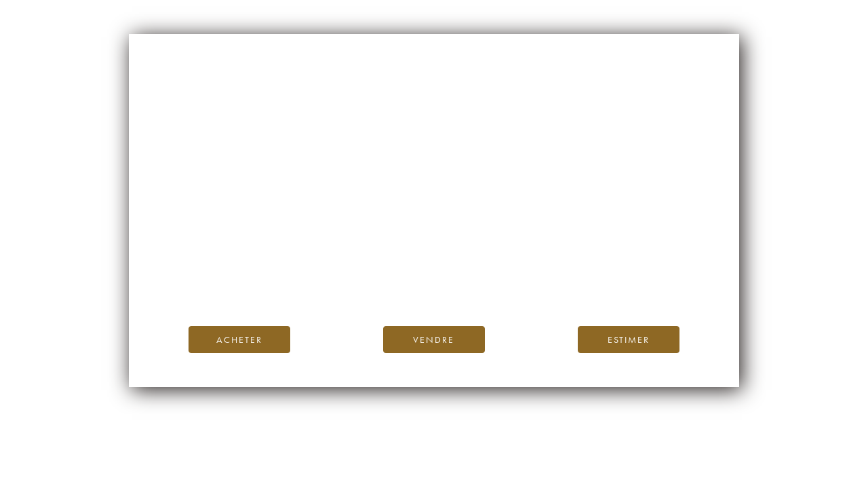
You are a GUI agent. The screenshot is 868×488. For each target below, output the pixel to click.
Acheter (239, 340)
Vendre (434, 340)
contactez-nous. (514, 284)
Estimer (629, 340)
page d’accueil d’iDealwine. (597, 254)
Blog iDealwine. (526, 269)
